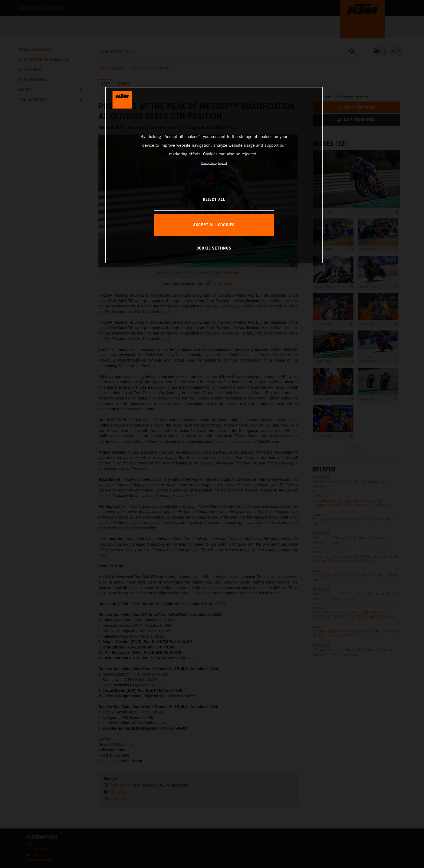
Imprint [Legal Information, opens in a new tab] (223, 163)
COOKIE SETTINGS (214, 248)
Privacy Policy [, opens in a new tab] (209, 163)
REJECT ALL (214, 199)
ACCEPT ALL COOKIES (214, 225)
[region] (214, 175)
